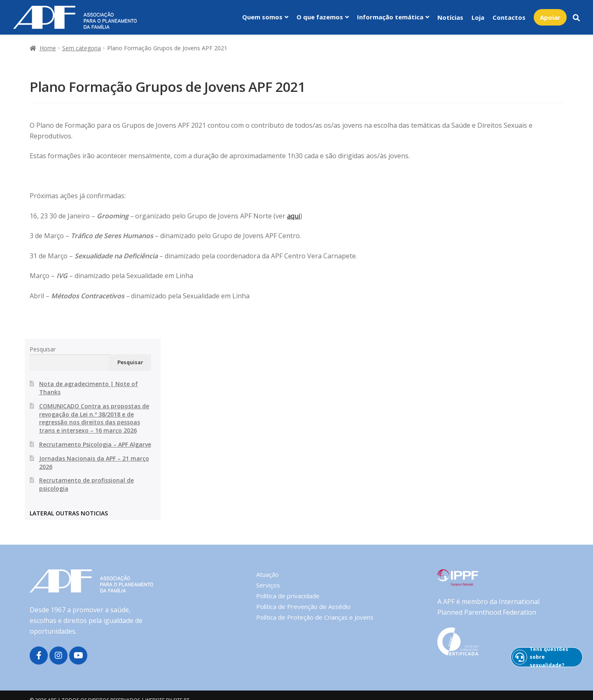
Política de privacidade (288, 596)
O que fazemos (320, 17)
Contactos (509, 17)
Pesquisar (43, 349)
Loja (478, 17)
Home (48, 48)
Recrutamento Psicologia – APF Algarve (95, 444)
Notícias (450, 17)
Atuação (267, 574)
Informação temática (390, 17)
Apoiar (550, 17)
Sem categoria (82, 48)
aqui (294, 216)
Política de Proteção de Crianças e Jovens (315, 617)
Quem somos (262, 17)
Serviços (268, 585)
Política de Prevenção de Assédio (304, 606)
